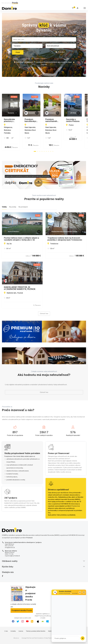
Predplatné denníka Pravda (22, 600)
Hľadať (18, 52)
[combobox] (44, 39)
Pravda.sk (75, 496)
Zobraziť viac (44, 304)
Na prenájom (23, 197)
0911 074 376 (9, 536)
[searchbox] (44, 39)
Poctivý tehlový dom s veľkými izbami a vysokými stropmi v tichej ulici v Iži (21, 229)
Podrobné (60, 52)
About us (16, 628)
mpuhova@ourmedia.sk (12, 546)
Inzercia (21, 621)
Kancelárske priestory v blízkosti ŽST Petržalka (20, 120)
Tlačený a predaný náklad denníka (36, 621)
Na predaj (13, 197)
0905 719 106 (9, 544)
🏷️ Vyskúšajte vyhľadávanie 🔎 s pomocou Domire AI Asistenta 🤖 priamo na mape (43, 62)
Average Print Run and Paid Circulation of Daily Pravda (37, 628)
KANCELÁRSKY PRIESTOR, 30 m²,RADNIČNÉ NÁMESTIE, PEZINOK (20, 278)
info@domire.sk (10, 537)
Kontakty (13, 621)
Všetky (4, 197)
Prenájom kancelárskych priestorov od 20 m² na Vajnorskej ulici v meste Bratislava (65, 120)
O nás (6, 621)
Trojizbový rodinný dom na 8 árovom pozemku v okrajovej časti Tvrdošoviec (65, 229)
